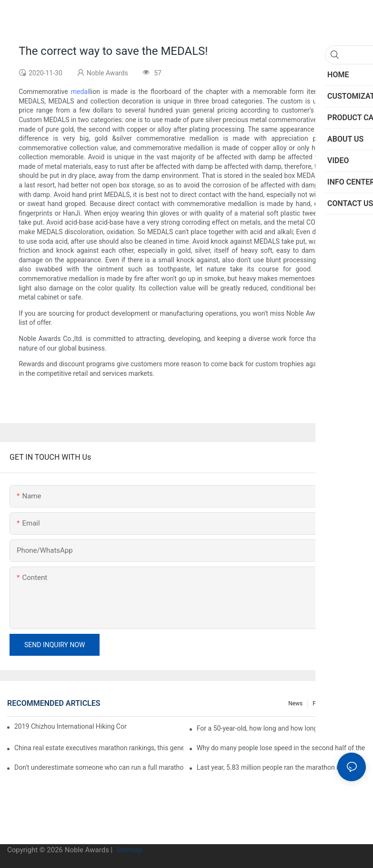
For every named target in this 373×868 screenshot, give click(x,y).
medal (80, 92)
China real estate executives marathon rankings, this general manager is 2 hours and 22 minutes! (99, 748)
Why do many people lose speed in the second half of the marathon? (281, 748)
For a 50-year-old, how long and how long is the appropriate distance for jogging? (281, 728)
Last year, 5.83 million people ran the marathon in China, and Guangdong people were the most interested (281, 767)
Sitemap (128, 850)
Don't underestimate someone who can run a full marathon (99, 767)
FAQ (318, 703)
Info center (347, 703)
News (295, 703)
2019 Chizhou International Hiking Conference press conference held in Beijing (71, 726)
